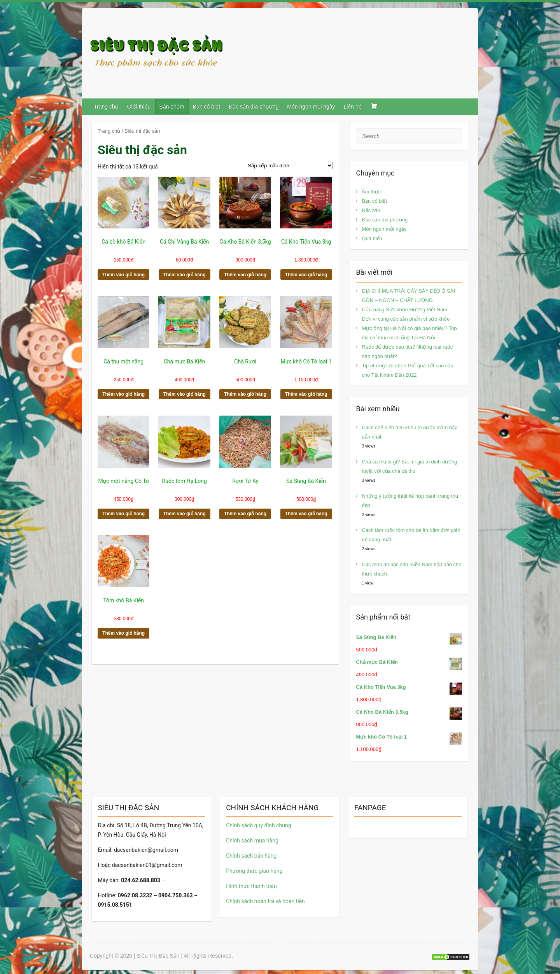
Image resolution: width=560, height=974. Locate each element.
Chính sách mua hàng (252, 841)
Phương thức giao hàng (254, 871)
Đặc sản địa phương (254, 107)
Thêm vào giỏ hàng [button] (123, 275)
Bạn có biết (206, 107)
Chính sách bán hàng (251, 856)
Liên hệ (353, 107)
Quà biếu (372, 238)
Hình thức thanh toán (251, 886)
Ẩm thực (371, 192)
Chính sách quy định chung (258, 825)
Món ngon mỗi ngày (311, 107)
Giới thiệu (139, 107)
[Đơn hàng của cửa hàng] (289, 166)
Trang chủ (106, 107)
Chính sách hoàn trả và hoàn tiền (265, 901)
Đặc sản (371, 210)
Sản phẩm (171, 107)
